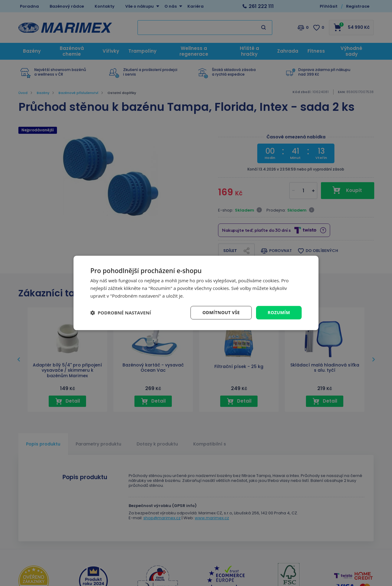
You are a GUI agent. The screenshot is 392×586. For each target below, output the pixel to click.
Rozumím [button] (279, 312)
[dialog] (196, 293)
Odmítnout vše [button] (221, 312)
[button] (121, 313)
